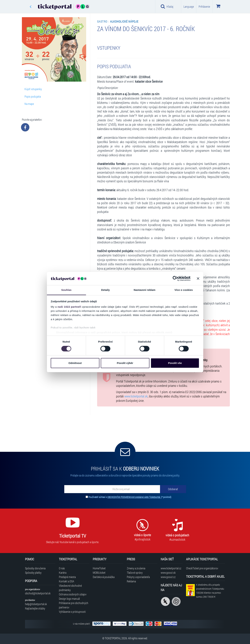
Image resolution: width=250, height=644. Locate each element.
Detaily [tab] (105, 290)
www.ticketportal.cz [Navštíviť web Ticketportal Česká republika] (171, 568)
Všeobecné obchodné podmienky (70, 588)
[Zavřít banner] (198, 279)
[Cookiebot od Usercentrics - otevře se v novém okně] (175, 279)
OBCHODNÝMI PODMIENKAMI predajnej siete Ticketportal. (134, 497)
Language (189, 7)
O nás (62, 568)
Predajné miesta (67, 577)
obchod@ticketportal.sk (38, 593)
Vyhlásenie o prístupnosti (72, 612)
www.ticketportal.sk (136, 396)
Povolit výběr (125, 363)
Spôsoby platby (33, 573)
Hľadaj (167, 6)
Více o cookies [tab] (184, 290)
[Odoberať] (173, 489)
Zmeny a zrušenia (136, 568)
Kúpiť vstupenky (33, 89)
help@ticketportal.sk (36, 604)
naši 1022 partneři (69, 307)
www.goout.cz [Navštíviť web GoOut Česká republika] (168, 577)
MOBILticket (99, 573)
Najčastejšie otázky (35, 608)
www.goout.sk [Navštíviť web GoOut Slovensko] (168, 573)
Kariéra (63, 573)
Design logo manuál (69, 599)
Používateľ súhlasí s (130, 497)
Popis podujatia (33, 96)
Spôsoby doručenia (35, 568)
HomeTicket (99, 568)
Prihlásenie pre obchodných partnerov (74, 605)
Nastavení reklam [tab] (144, 290)
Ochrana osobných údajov (73, 594)
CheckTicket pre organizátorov (202, 568)
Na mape (29, 104)
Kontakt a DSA (67, 581)
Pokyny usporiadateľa (138, 577)
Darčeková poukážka (104, 577)
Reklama (131, 581)
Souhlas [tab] (66, 290)
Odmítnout (75, 363)
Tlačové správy (135, 573)
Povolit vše (175, 363)
